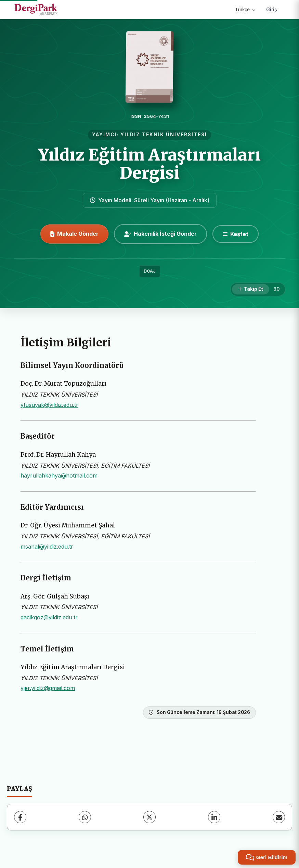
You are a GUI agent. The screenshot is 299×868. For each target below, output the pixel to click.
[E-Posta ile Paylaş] (279, 817)
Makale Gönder (74, 234)
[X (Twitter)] (149, 817)
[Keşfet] (236, 234)
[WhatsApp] (85, 817)
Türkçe (245, 10)
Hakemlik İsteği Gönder (160, 234)
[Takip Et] (251, 289)
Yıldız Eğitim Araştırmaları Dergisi (149, 164)
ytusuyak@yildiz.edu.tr (49, 405)
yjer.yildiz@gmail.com (48, 688)
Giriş (272, 9)
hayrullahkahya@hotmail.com (59, 476)
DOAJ (150, 271)
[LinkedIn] (214, 817)
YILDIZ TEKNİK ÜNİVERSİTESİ (164, 135)
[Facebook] (20, 817)
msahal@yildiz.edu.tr (47, 547)
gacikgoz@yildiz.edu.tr (49, 617)
